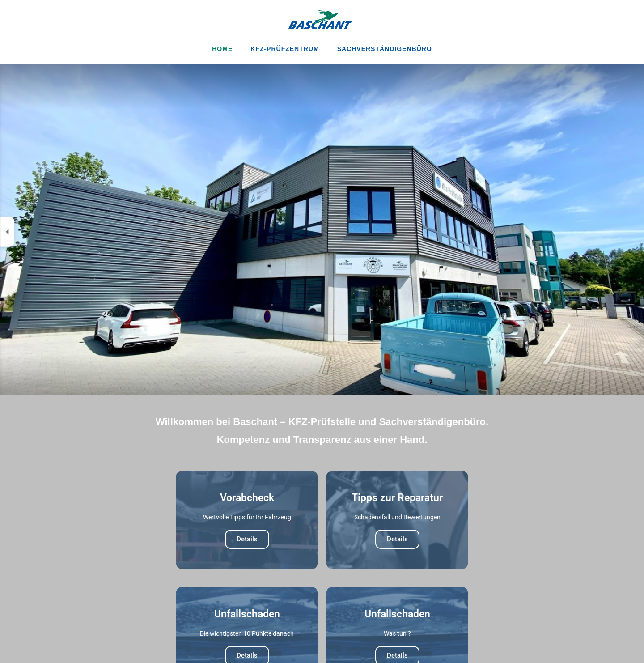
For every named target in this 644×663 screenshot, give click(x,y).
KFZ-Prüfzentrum (285, 49)
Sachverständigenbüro (385, 49)
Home (222, 49)
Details (247, 539)
